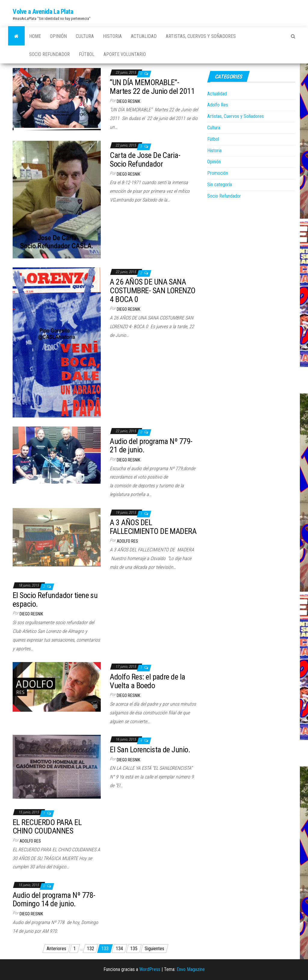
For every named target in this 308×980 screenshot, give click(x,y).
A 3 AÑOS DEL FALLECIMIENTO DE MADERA (153, 527)
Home (35, 36)
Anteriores (56, 949)
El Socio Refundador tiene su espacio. (55, 600)
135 (134, 949)
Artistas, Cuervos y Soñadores (201, 36)
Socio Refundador (49, 54)
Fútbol (87, 54)
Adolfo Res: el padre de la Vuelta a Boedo (147, 681)
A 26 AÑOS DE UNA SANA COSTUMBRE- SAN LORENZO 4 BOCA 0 (153, 290)
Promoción (218, 173)
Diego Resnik (128, 101)
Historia (112, 36)
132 (91, 949)
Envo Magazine (191, 969)
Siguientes (154, 949)
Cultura (85, 36)
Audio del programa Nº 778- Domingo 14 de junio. (54, 900)
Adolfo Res (127, 541)
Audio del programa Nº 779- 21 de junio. (151, 446)
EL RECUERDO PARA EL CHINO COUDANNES (47, 827)
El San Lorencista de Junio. (150, 750)
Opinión (58, 36)
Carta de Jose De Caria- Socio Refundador (145, 160)
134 (119, 949)
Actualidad (144, 36)
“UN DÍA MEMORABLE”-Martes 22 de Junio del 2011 (152, 87)
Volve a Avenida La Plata (43, 12)
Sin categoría (220, 185)
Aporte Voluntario (125, 54)
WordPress (150, 969)
